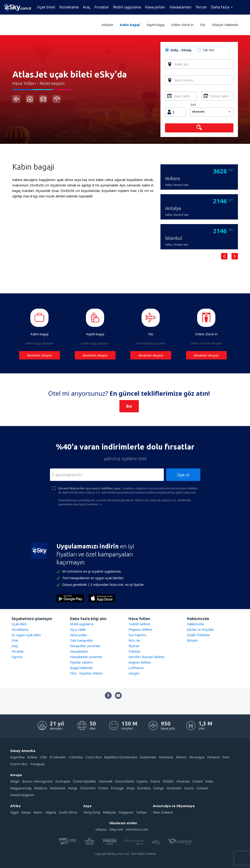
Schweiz (202, 788)
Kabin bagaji (130, 25)
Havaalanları (181, 7)
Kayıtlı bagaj (156, 25)
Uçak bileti (46, 7)
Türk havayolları (81, 640)
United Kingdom (22, 795)
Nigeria (51, 812)
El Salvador (58, 757)
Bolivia (32, 757)
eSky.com (116, 829)
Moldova (41, 788)
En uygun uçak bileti (26, 635)
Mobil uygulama (127, 7)
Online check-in (182, 25)
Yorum (201, 7)
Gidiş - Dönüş (181, 50)
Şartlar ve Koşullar (200, 629)
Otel (15, 640)
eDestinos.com (137, 829)
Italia (209, 781)
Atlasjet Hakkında (225, 25)
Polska (103, 788)
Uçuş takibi (78, 629)
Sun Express (137, 635)
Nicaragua (197, 757)
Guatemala (148, 757)
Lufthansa (136, 668)
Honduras (166, 757)
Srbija (130, 788)
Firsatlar (18, 651)
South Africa (68, 812)
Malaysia (109, 812)
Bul (129, 406)
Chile (43, 757)
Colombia (76, 757)
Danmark (106, 781)
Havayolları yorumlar (85, 646)
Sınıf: (193, 105)
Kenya (26, 812)
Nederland (58, 788)
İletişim (192, 640)
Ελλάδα (168, 781)
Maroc (38, 812)
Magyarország (21, 788)
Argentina (17, 757)
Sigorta (17, 657)
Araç (86, 7)
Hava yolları (155, 7)
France (155, 781)
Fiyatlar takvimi (81, 662)
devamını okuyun (40, 355)
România (144, 788)
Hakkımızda (195, 624)
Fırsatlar (102, 7)
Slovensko (174, 788)
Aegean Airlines (140, 662)
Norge (73, 788)
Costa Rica (93, 757)
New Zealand (163, 812)
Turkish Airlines (139, 624)
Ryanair (134, 646)
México (181, 757)
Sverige (159, 788)
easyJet (134, 673)
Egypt (14, 812)
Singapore (126, 812)
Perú (226, 757)
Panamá (213, 757)
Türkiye (141, 812)
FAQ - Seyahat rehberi (86, 673)
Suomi (189, 788)
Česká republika (84, 781)
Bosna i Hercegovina (37, 781)
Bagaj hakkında (81, 668)
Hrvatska (183, 781)
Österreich (88, 788)
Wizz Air (134, 640)
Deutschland (124, 781)
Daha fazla (220, 7)
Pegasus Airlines (140, 629)
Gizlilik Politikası (198, 635)
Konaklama (69, 7)
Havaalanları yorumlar (86, 657)
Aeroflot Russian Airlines (147, 657)
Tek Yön (208, 50)
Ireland (197, 781)
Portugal (117, 788)
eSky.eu (101, 829)
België (15, 781)
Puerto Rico (19, 764)
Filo (203, 25)
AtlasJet (107, 25)
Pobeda (134, 651)
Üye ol (183, 475)
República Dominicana (121, 757)
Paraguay (37, 764)
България (63, 781)
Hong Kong (92, 812)
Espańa (142, 781)
